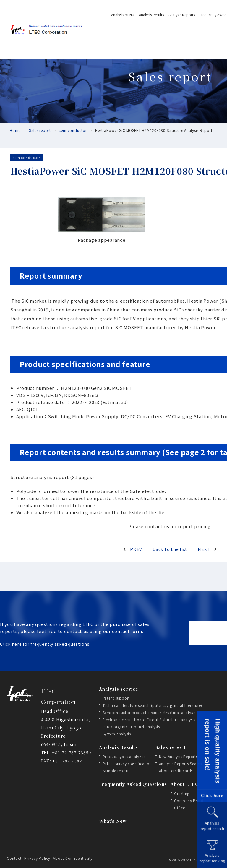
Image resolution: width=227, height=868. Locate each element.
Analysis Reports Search (181, 764)
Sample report (116, 771)
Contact (14, 858)
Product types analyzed (124, 756)
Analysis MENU (123, 15)
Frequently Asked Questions (133, 784)
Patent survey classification (127, 764)
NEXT (204, 549)
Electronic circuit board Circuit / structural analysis (149, 719)
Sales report (171, 747)
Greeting (182, 793)
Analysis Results (151, 15)
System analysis (117, 734)
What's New (113, 821)
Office (180, 808)
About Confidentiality (73, 858)
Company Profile (190, 800)
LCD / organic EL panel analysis (131, 727)
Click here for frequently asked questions (45, 644)
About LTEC (184, 784)
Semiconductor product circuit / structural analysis (149, 712)
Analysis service (119, 689)
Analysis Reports (182, 15)
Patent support (116, 698)
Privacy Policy (37, 858)
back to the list (170, 549)
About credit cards (176, 771)
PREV (136, 549)
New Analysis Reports (178, 756)
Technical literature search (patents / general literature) (153, 705)
